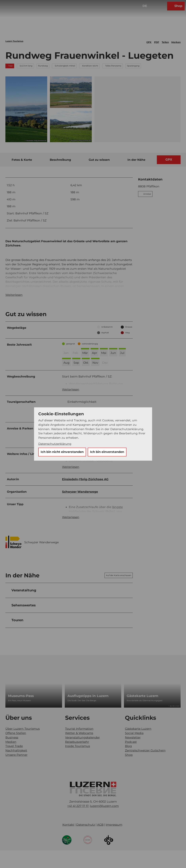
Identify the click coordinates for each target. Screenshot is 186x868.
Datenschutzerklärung (55, 444)
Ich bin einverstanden (107, 452)
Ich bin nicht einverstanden (62, 452)
